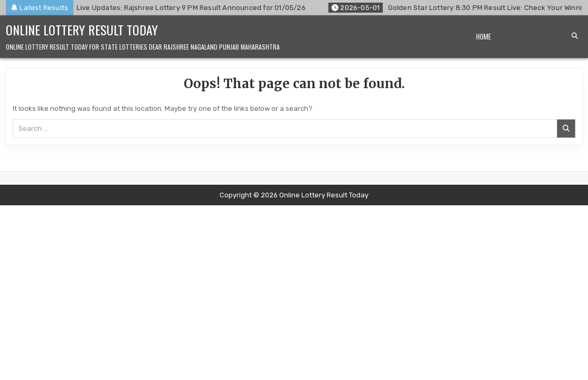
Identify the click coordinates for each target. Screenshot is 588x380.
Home (483, 36)
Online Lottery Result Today (82, 30)
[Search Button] (575, 36)
